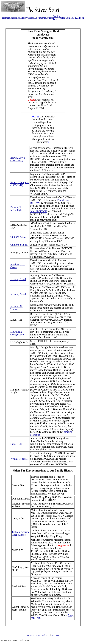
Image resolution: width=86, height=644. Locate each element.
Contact (69, 18)
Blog (82, 18)
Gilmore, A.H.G (18, 237)
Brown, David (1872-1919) (18, 159)
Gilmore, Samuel (19, 245)
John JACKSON (39, 211)
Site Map (30, 635)
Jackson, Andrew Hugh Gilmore (20, 533)
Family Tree (56, 18)
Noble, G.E (16, 444)
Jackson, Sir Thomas (16, 308)
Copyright (55, 635)
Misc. (63, 18)
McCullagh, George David (17, 333)
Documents (40, 18)
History (24, 18)
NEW (76, 18)
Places (31, 18)
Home (5, 18)
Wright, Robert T (19, 459)
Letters (49, 18)
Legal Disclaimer (43, 635)
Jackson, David (18, 279)
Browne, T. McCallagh (16, 209)
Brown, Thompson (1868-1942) (20, 184)
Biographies (14, 18)
